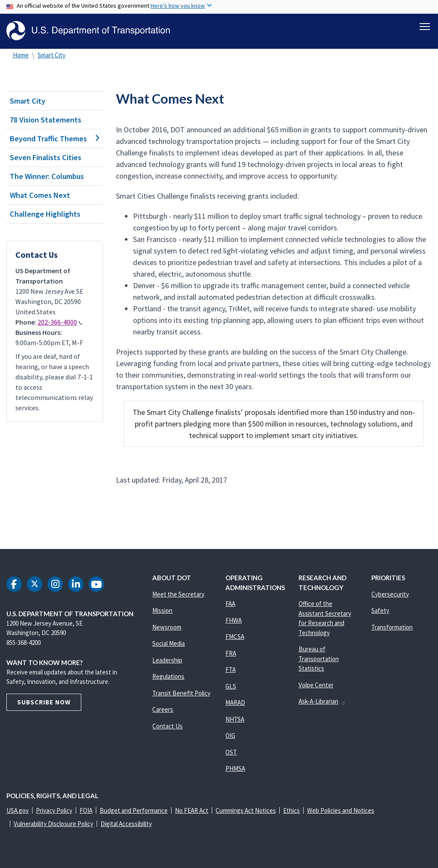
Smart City (52, 55)
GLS (231, 686)
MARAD (235, 702)
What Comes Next (40, 195)
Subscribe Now (44, 702)
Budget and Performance (134, 810)
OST (231, 752)
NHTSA (235, 719)
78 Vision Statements (46, 120)
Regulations (168, 676)
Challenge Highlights (45, 214)
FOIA (86, 810)
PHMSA (235, 768)
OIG (230, 735)
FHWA (234, 620)
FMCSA (235, 637)
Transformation (392, 627)
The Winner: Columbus (47, 176)
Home (21, 55)
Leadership (167, 660)
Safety (380, 610)
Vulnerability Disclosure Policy (53, 824)
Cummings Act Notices (246, 810)
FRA (231, 653)
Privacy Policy (54, 810)
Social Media (169, 643)
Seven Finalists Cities (46, 157)
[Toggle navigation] (425, 26)
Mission (162, 610)
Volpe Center (316, 685)
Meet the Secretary (178, 594)
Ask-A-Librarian (322, 701)
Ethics (292, 810)
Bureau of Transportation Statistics (319, 659)
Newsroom (167, 627)
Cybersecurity (390, 594)
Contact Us (167, 726)
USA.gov (18, 810)
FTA (231, 670)
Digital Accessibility (126, 824)
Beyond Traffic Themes (55, 139)
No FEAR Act (192, 810)
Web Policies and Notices (341, 810)
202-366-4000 (60, 322)
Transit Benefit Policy (181, 693)
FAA (230, 604)
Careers (163, 709)
